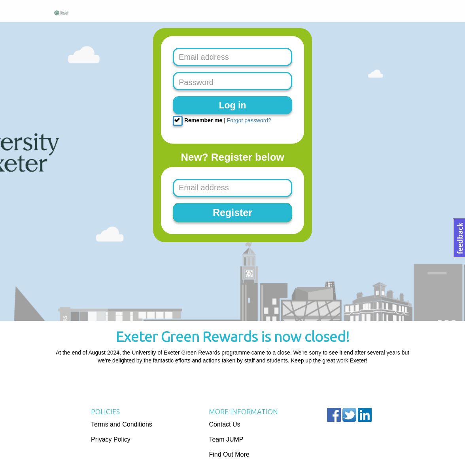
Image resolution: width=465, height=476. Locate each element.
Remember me (198, 121)
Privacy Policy (111, 439)
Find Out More (229, 454)
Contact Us (224, 424)
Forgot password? (249, 120)
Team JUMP (226, 439)
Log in (233, 105)
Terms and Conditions (122, 424)
